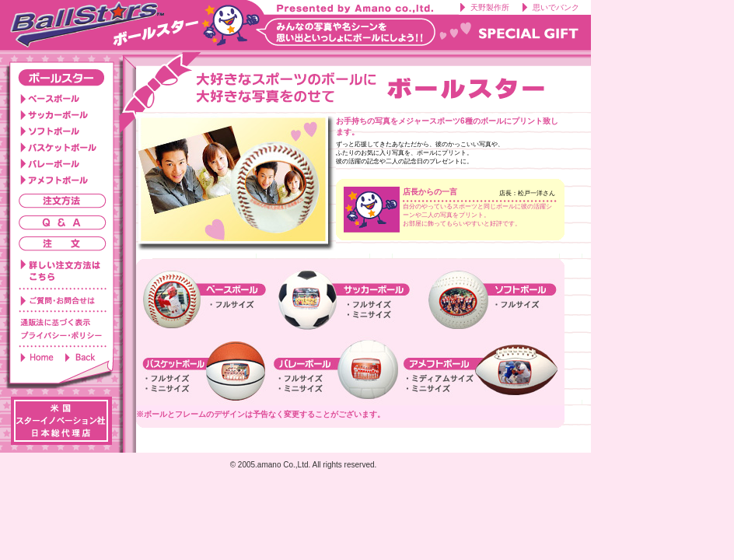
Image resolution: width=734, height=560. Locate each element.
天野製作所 (490, 7)
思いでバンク (556, 7)
